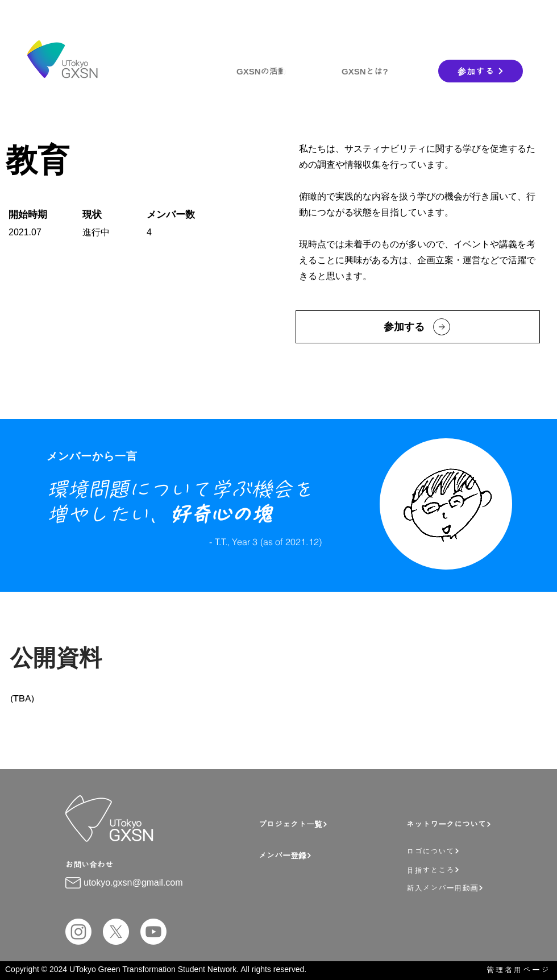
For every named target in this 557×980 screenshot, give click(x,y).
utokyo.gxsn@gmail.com (133, 883)
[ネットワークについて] (466, 824)
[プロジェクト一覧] (325, 824)
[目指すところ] (469, 869)
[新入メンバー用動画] (472, 888)
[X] (116, 932)
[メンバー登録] (330, 855)
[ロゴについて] (469, 851)
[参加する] (481, 71)
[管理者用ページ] (513, 969)
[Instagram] (78, 932)
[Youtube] (153, 932)
